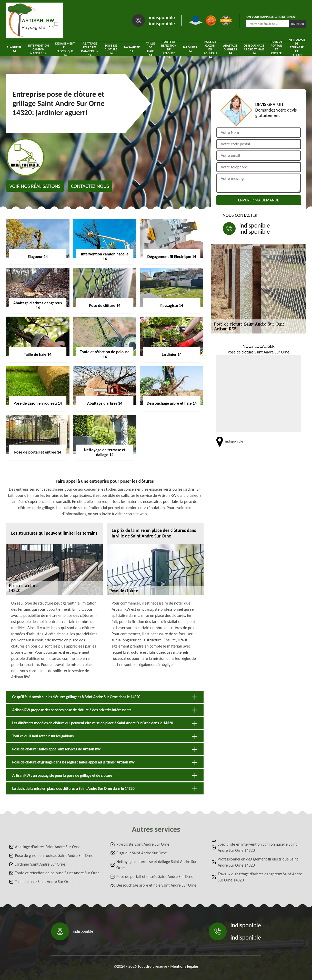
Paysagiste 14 (132, 49)
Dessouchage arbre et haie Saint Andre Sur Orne (156, 885)
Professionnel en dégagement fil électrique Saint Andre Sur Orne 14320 (258, 862)
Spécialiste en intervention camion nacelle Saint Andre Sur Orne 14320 (257, 847)
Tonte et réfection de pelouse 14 (169, 49)
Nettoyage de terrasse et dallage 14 (297, 49)
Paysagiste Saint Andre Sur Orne (143, 844)
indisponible (162, 17)
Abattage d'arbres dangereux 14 (90, 49)
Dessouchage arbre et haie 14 (254, 49)
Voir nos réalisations (35, 186)
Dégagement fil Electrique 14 (65, 49)
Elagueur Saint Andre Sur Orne (142, 853)
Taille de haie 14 (150, 49)
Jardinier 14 (190, 49)
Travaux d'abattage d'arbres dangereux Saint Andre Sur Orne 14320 (260, 877)
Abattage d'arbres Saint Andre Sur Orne (48, 847)
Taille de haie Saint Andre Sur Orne (44, 882)
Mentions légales (184, 966)
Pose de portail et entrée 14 (277, 49)
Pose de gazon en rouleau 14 (210, 49)
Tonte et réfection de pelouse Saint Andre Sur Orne (57, 873)
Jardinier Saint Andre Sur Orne (40, 864)
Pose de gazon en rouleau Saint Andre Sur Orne (54, 855)
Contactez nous (90, 186)
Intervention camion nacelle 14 (38, 49)
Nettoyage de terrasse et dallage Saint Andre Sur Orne (157, 865)
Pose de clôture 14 (111, 49)
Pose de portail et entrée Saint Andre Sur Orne (155, 876)
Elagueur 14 (14, 49)
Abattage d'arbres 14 (230, 49)
